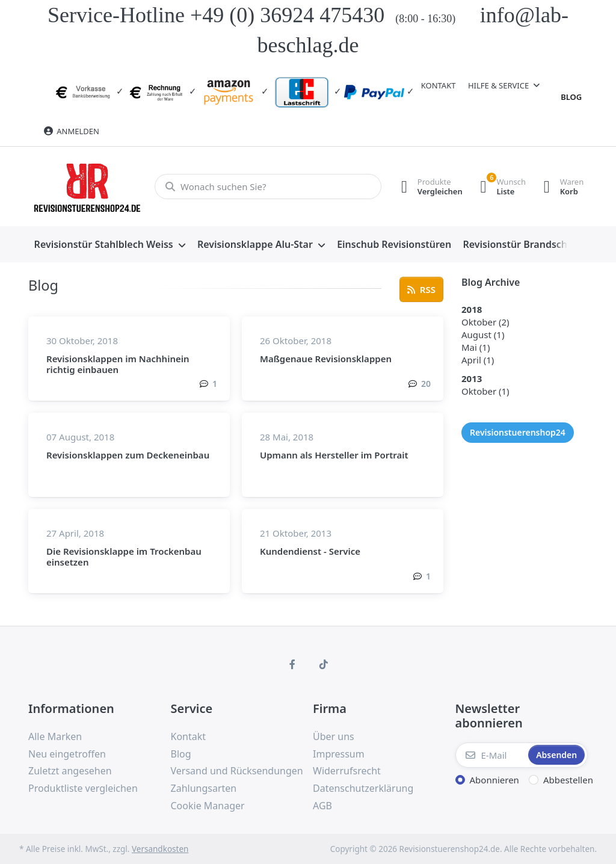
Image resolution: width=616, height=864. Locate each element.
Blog (571, 97)
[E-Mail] (491, 755)
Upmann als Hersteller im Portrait (334, 455)
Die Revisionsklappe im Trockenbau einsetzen (124, 557)
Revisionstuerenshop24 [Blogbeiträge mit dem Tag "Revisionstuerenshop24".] (518, 432)
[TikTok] (324, 664)
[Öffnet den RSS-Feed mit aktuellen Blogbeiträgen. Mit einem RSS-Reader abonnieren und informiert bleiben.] (421, 289)
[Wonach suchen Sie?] (267, 187)
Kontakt (439, 85)
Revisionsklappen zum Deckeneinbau (128, 455)
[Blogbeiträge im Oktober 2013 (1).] (485, 391)
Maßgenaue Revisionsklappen (326, 359)
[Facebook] (292, 664)
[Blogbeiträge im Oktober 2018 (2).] (485, 322)
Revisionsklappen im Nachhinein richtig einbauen (118, 364)
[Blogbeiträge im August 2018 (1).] (483, 335)
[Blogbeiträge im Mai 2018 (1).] (476, 347)
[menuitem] (110, 245)
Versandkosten (160, 849)
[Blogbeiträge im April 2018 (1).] (478, 360)
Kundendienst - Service (310, 551)
